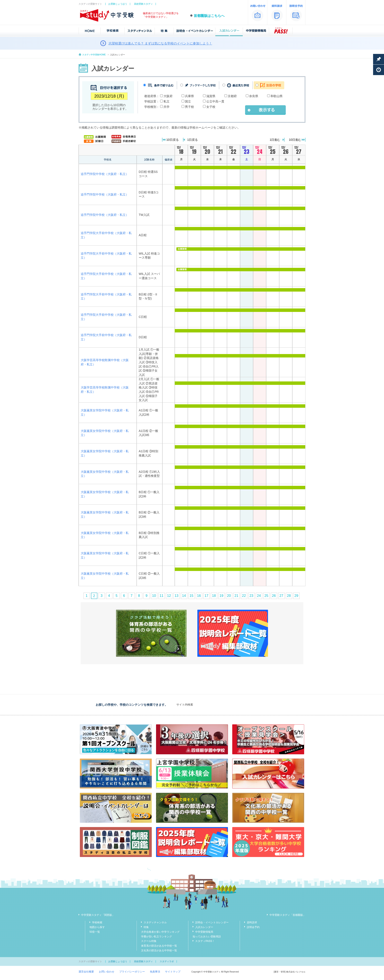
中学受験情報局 (204, 932)
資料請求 (252, 922)
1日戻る (193, 140)
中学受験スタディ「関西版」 (98, 915)
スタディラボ (167, 961)
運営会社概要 (86, 972)
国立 (188, 101)
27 (281, 596)
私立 (167, 101)
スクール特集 (149, 941)
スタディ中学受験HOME (94, 55)
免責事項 (155, 972)
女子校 (211, 107)
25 (266, 596)
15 (192, 596)
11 (162, 596)
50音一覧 (95, 932)
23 (252, 596)
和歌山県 (277, 96)
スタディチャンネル (155, 922)
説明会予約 (253, 927)
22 (244, 596)
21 (237, 596)
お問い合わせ (107, 972)
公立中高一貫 (215, 101)
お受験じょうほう (118, 4)
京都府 (232, 96)
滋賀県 (211, 96)
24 (259, 596)
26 (274, 596)
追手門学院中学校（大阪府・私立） (105, 174)
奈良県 (254, 96)
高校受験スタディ (143, 4)
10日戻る (173, 140)
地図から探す (97, 927)
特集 (146, 927)
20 (229, 596)
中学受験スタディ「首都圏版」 (287, 915)
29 (296, 596)
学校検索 (97, 922)
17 (207, 596)
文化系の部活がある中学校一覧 (159, 950)
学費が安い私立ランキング (156, 937)
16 (199, 596)
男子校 (189, 107)
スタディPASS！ (205, 941)
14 (184, 596)
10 (154, 596)
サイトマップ (173, 972)
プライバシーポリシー (132, 972)
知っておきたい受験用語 (207, 937)
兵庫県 (189, 96)
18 (214, 596)
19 (222, 596)
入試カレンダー (204, 927)
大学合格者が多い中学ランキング (160, 932)
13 (177, 596)
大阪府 (168, 96)
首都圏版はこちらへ (209, 16)
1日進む (275, 140)
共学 (167, 107)
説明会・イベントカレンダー (212, 922)
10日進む (295, 140)
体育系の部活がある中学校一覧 (159, 946)
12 (169, 596)
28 (289, 596)
